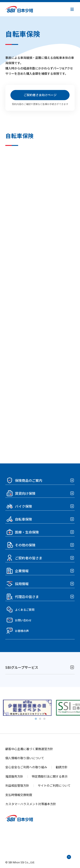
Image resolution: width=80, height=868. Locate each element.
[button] (72, 9)
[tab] (36, 719)
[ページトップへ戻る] (69, 857)
